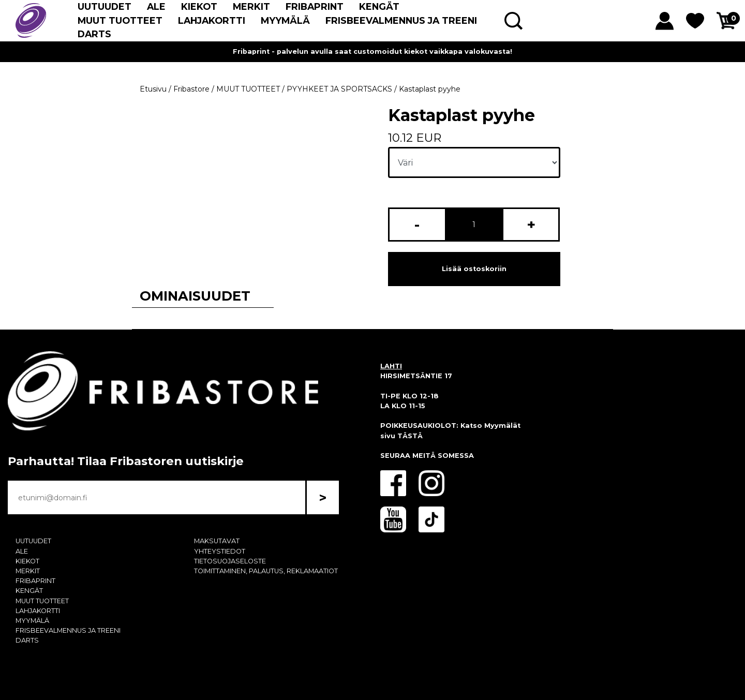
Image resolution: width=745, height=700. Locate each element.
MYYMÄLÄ (285, 20)
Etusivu (153, 89)
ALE (156, 6)
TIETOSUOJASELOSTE (230, 561)
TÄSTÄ (410, 436)
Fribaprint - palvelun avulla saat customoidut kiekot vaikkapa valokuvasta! (373, 51)
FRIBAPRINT (315, 6)
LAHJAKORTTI (212, 20)
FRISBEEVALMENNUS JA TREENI (401, 20)
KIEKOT (199, 6)
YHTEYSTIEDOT (220, 551)
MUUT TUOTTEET (120, 20)
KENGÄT (379, 6)
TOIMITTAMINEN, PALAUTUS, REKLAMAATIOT (266, 571)
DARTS (94, 34)
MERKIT (251, 6)
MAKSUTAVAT (217, 541)
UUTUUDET (105, 6)
